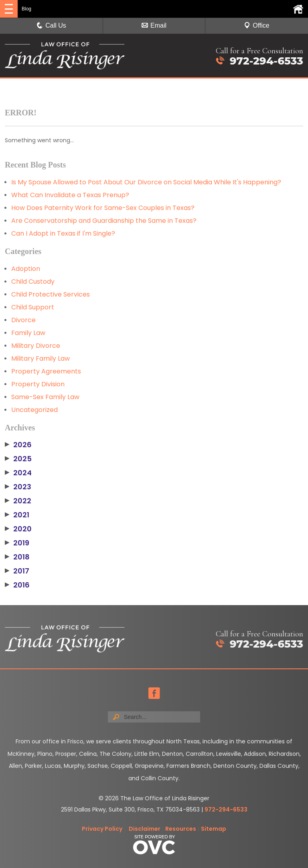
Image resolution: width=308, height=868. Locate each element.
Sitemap (214, 829)
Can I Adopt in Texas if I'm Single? (63, 233)
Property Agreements (46, 371)
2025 (18, 459)
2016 (17, 585)
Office (257, 25)
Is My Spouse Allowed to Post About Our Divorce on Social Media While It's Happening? (146, 182)
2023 (18, 487)
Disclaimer (145, 829)
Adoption (26, 269)
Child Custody (33, 282)
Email (154, 25)
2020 (18, 529)
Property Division (38, 384)
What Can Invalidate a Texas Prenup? (70, 195)
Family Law (28, 333)
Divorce (23, 320)
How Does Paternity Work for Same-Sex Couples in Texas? (103, 208)
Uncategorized (34, 410)
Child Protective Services (51, 294)
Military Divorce (36, 346)
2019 (17, 543)
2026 (18, 445)
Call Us (51, 25)
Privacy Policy (102, 829)
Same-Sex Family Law (45, 397)
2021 (17, 515)
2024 (18, 473)
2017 (17, 571)
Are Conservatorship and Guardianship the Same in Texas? (104, 221)
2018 (17, 557)
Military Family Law (41, 358)
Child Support (33, 307)
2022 (18, 501)
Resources (181, 829)
